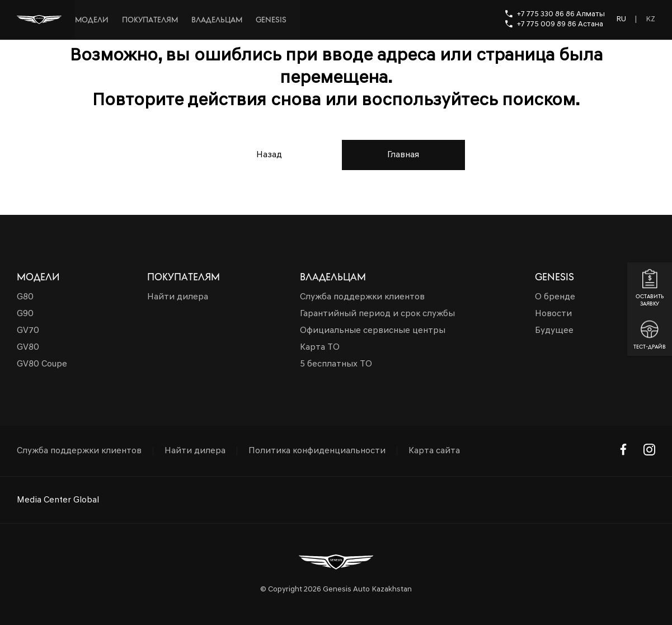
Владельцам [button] (333, 277)
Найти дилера (195, 451)
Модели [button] (38, 277)
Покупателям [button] (184, 277)
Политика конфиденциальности (317, 451)
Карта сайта (434, 451)
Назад (269, 155)
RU (621, 19)
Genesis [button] (554, 277)
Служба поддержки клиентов (79, 451)
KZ (650, 19)
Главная (403, 155)
